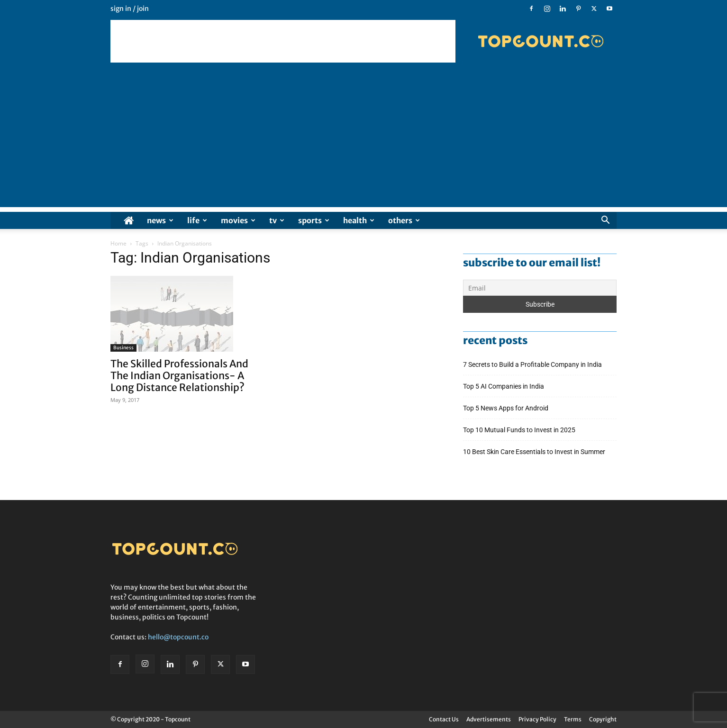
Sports (314, 220)
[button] (605, 221)
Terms (573, 719)
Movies (238, 220)
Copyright (603, 719)
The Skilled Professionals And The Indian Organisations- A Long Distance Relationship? (179, 376)
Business (123, 348)
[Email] (540, 288)
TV (277, 220)
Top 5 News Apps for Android (507, 408)
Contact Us (444, 719)
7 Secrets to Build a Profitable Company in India (533, 364)
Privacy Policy (537, 719)
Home (118, 243)
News (160, 220)
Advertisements (489, 719)
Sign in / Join (130, 9)
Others (404, 220)
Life (197, 220)
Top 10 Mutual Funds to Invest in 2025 (520, 430)
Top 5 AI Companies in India (504, 386)
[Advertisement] (283, 41)
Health (359, 220)
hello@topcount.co (178, 637)
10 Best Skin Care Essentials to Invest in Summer (535, 452)
